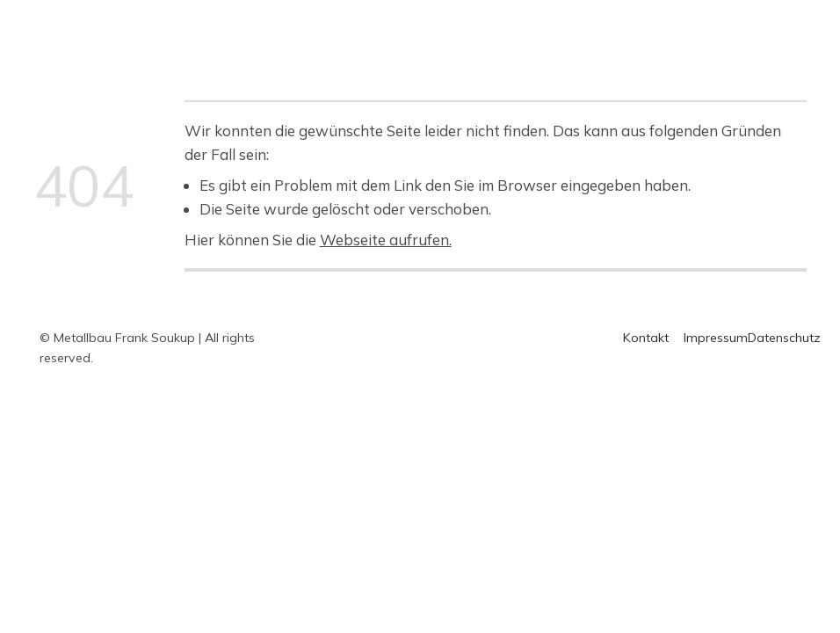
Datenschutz (784, 338)
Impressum (716, 338)
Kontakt (280, 47)
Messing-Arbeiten (602, 23)
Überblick (345, 23)
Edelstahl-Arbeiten (462, 23)
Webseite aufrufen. (386, 240)
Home (272, 23)
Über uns (711, 23)
